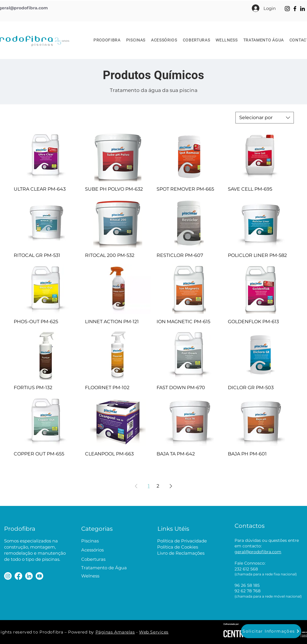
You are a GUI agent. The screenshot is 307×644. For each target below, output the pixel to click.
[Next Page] (171, 486)
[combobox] (265, 118)
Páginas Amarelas (115, 632)
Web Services (154, 632)
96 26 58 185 (247, 585)
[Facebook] (295, 9)
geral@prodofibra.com (258, 552)
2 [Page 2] (158, 486)
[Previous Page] (136, 486)
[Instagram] (287, 9)
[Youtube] (39, 576)
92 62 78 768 (248, 591)
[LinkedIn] (302, 9)
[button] (271, 631)
